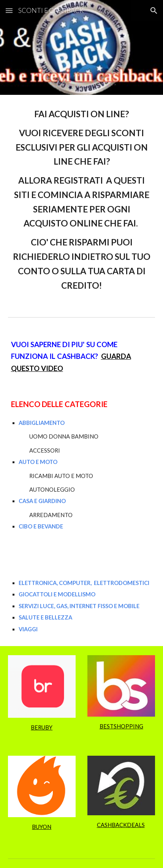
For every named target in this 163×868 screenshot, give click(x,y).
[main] (82, 200)
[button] (9, 10)
